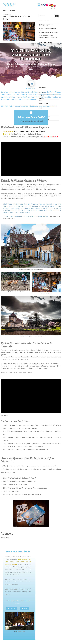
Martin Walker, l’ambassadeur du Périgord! (48, 33)
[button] (39, 5)
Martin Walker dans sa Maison (19, 132)
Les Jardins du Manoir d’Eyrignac (46, 35)
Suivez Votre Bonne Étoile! (31, 117)
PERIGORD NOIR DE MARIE (9, 5)
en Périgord (40, 132)
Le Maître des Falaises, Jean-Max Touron (48, 38)
